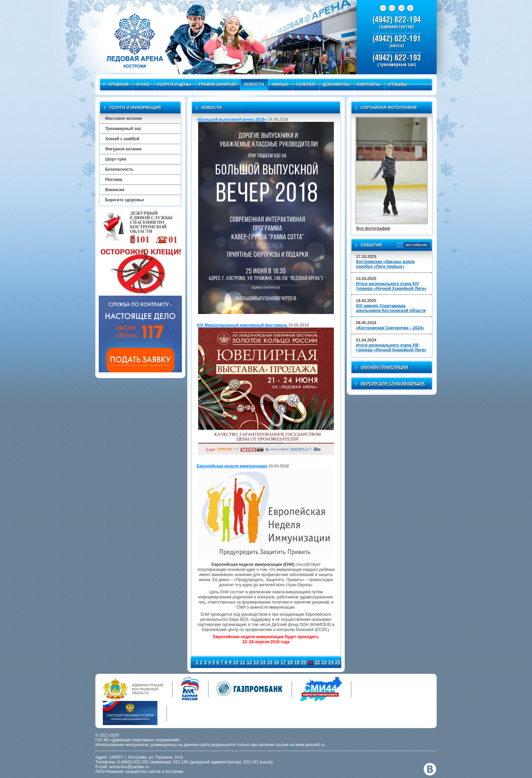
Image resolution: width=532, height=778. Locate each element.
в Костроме (173, 772)
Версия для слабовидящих (393, 384)
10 (236, 662)
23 (324, 662)
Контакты (369, 85)
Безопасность (119, 169)
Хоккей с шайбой (122, 139)
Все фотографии (373, 228)
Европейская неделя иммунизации (232, 466)
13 (256, 662)
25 (338, 662)
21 (310, 662)
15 (270, 662)
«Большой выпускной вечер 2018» (232, 119)
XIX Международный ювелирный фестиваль (243, 325)
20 (304, 662)
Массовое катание (124, 118)
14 (263, 662)
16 (277, 662)
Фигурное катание (123, 149)
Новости (254, 85)
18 (290, 662)
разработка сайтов (143, 772)
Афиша (280, 85)
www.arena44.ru (310, 745)
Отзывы (398, 85)
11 (243, 662)
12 (249, 662)
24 (331, 662)
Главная (116, 85)
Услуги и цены (174, 85)
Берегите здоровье (125, 200)
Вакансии (115, 190)
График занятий (217, 85)
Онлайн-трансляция (384, 367)
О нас (143, 85)
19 (297, 662)
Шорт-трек (116, 159)
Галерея (306, 85)
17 (283, 662)
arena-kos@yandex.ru (129, 767)
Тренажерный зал (123, 129)
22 (317, 662)
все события (415, 245)
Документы (336, 85)
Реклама (114, 180)
